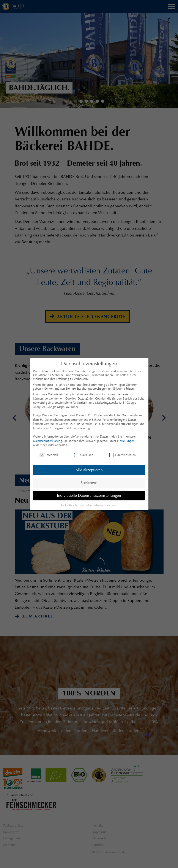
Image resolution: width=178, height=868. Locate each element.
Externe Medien (122, 455)
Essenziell (49, 455)
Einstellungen (126, 441)
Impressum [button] (111, 505)
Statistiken (84, 455)
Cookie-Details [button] (69, 505)
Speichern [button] (89, 483)
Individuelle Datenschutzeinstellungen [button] (89, 495)
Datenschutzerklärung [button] (92, 505)
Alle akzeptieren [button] (89, 470)
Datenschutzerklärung (47, 441)
